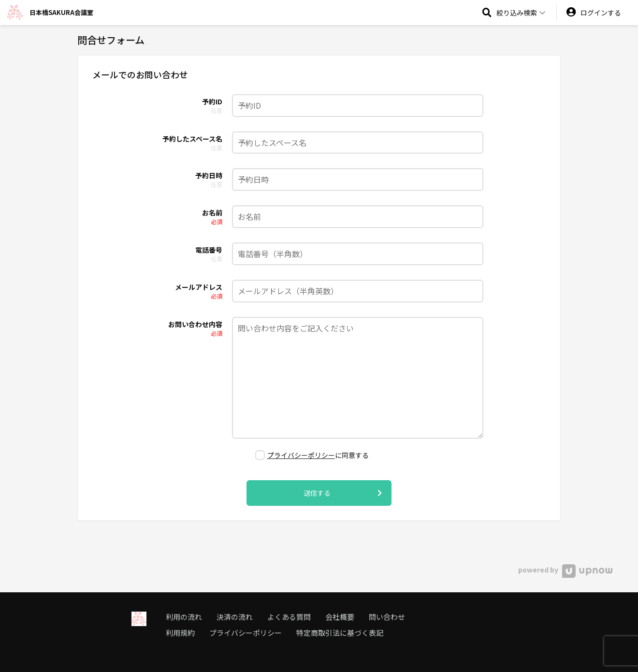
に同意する (312, 455)
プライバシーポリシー (301, 455)
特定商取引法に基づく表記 (340, 633)
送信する (343, 493)
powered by (565, 570)
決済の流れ (235, 617)
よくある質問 (289, 617)
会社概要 (340, 617)
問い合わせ (387, 617)
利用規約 (180, 633)
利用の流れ (184, 617)
